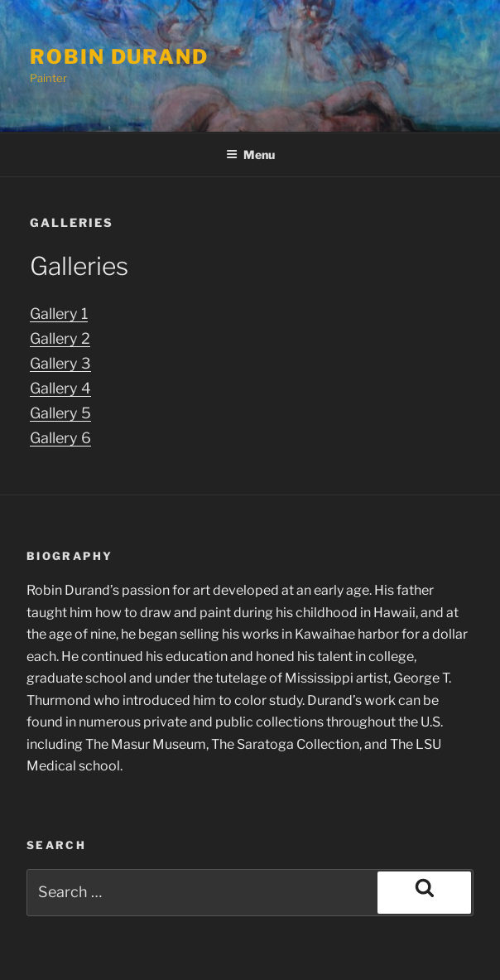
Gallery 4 (60, 388)
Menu (250, 154)
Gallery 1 (60, 313)
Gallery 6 (60, 437)
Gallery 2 (60, 338)
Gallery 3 (60, 363)
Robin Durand (119, 57)
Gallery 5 (60, 413)
